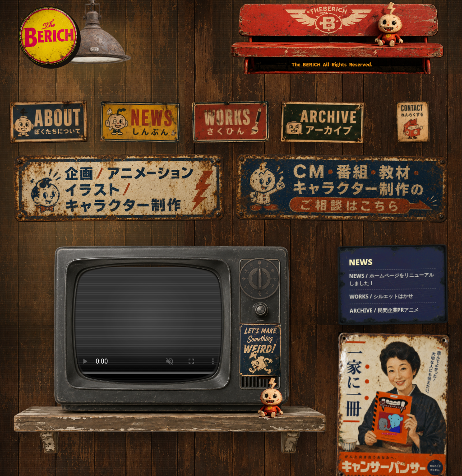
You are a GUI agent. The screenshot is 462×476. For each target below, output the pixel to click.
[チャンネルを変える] (259, 279)
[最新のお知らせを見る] (393, 285)
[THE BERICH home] (48, 36)
